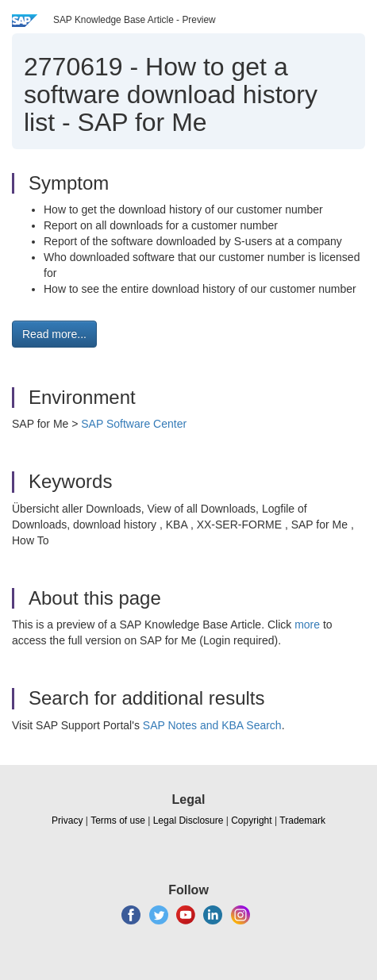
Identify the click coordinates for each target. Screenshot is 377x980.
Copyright (251, 821)
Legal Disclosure (188, 821)
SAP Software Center (134, 424)
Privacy (67, 821)
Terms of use (118, 821)
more (307, 625)
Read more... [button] (54, 334)
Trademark (302, 821)
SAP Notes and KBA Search (212, 725)
